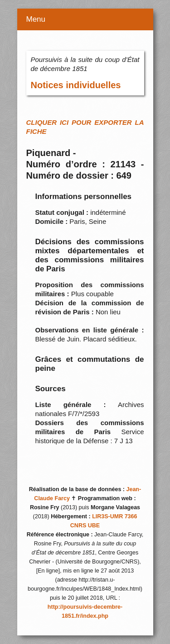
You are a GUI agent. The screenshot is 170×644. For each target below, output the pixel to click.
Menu (36, 19)
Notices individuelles (76, 85)
